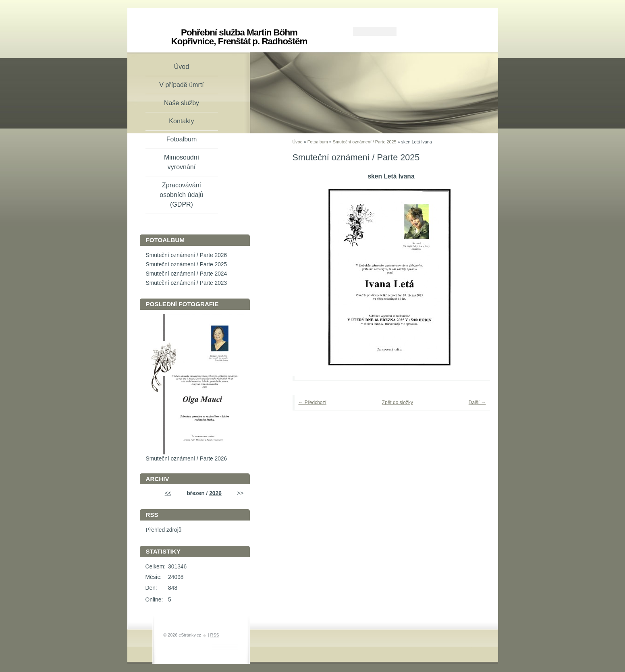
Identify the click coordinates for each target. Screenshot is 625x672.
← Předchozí (312, 402)
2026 (215, 493)
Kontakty (181, 121)
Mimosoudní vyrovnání (182, 162)
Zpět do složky (398, 402)
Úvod (298, 142)
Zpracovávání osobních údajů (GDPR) (182, 195)
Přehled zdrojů (164, 530)
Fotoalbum (318, 142)
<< (168, 493)
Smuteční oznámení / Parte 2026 (187, 255)
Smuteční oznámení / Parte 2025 (365, 142)
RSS (215, 635)
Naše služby (182, 103)
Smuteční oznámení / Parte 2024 (187, 274)
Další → (477, 402)
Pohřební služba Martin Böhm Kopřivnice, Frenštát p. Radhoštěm (239, 37)
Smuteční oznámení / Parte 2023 (187, 283)
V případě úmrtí (181, 85)
